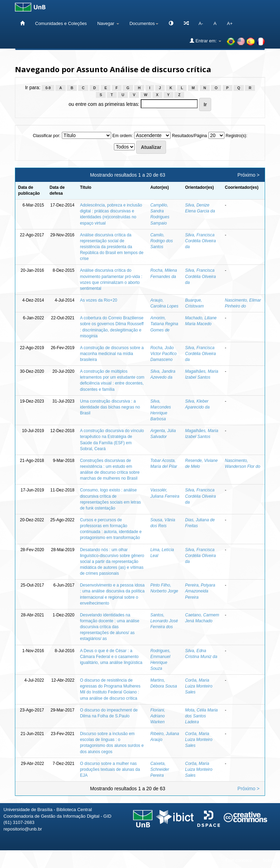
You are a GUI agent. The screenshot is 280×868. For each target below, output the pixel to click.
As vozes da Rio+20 (98, 300)
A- (201, 23)
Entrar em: (205, 41)
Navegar (108, 23)
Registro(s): (237, 136)
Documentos (144, 23)
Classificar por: (46, 136)
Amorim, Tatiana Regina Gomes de (164, 324)
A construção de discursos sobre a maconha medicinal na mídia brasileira (112, 354)
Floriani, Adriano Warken (158, 716)
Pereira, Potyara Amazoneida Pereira (200, 591)
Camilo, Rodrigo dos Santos (162, 241)
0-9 (48, 88)
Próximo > (249, 175)
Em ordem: (123, 136)
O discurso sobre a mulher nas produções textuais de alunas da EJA (110, 769)
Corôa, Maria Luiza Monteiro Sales (199, 686)
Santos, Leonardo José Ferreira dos (164, 621)
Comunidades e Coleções (61, 23)
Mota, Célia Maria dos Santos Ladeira (201, 716)
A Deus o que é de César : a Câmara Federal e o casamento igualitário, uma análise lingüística (111, 657)
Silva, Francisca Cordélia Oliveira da (201, 241)
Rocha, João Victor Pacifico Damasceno (164, 354)
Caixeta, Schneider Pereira (160, 769)
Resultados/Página (190, 136)
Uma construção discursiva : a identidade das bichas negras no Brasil (110, 407)
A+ (230, 23)
